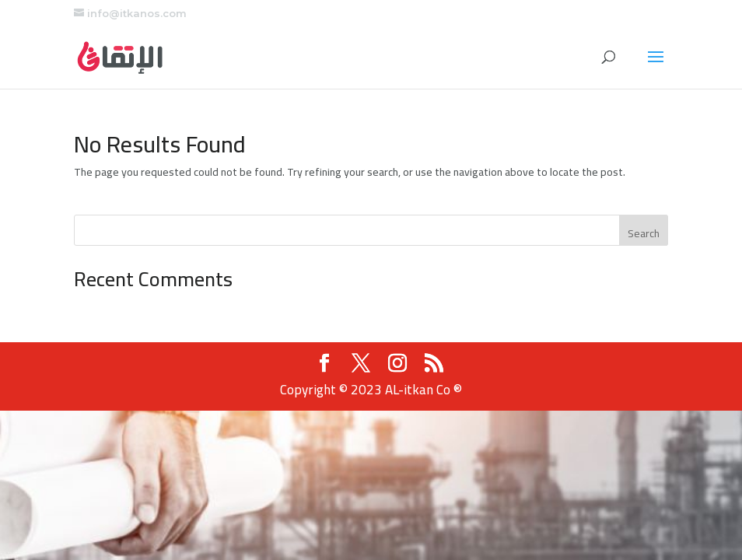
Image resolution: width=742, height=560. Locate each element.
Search (644, 233)
